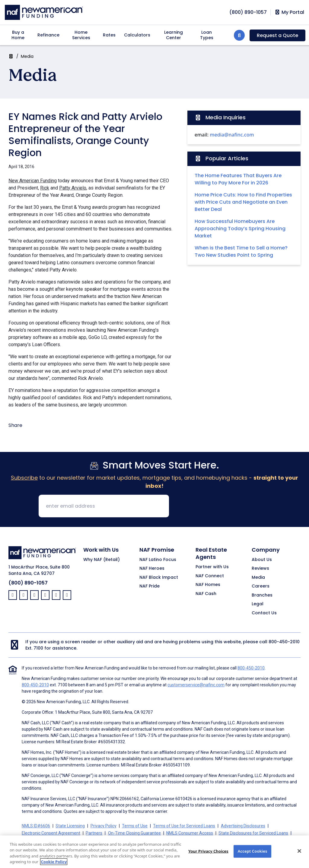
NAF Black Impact (159, 578)
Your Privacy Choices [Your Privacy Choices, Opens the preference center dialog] (208, 851)
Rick (45, 188)
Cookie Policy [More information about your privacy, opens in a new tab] (54, 862)
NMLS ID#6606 (36, 826)
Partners (94, 833)
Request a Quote (277, 35)
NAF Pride (150, 586)
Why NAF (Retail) (102, 560)
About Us (262, 560)
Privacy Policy (104, 826)
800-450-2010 (284, 642)
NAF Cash (206, 594)
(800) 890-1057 (28, 583)
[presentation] (220, 506)
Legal (258, 604)
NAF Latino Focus (158, 560)
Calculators (137, 35)
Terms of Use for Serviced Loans (184, 826)
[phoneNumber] (248, 12)
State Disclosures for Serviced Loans (253, 833)
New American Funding (33, 181)
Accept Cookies (253, 851)
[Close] (299, 851)
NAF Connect (210, 576)
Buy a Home (18, 35)
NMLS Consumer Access (190, 833)
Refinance (48, 35)
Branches (262, 595)
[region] (154, 852)
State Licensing (70, 826)
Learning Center (174, 35)
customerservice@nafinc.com (196, 685)
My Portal (289, 12)
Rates (109, 35)
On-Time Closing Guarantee (134, 833)
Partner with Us (212, 567)
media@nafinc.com (232, 135)
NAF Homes (208, 585)
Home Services (81, 35)
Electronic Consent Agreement (51, 833)
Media (27, 56)
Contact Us (264, 613)
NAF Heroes (152, 569)
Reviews (260, 569)
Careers (261, 586)
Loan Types (207, 35)
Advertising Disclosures (243, 826)
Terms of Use (135, 826)
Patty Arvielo (73, 188)
